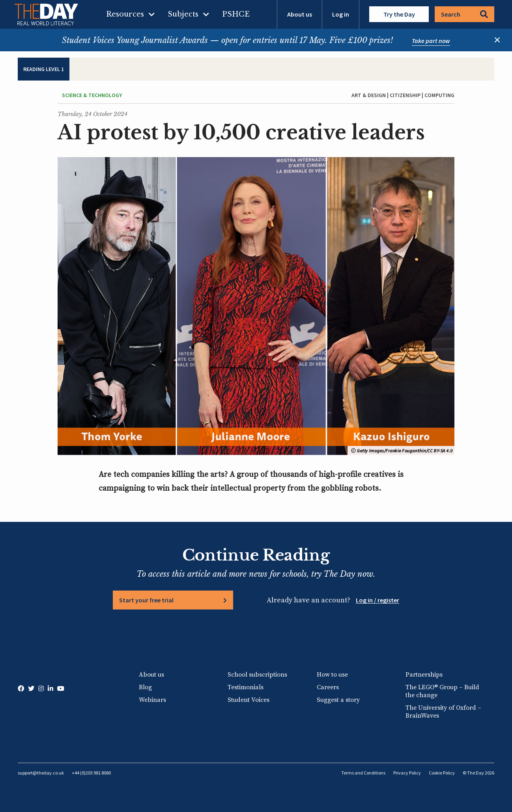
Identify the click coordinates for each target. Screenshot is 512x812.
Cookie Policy (442, 773)
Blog (145, 687)
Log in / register (377, 600)
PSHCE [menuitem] (236, 14)
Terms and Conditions (363, 773)
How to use (332, 675)
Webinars (152, 700)
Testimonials (246, 687)
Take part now (431, 41)
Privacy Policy (407, 773)
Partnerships (424, 675)
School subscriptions (257, 675)
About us (300, 14)
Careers (328, 687)
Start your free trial (146, 600)
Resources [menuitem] (125, 14)
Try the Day (399, 14)
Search (464, 14)
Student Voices (249, 700)
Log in (341, 14)
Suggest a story (338, 700)
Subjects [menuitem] (183, 14)
